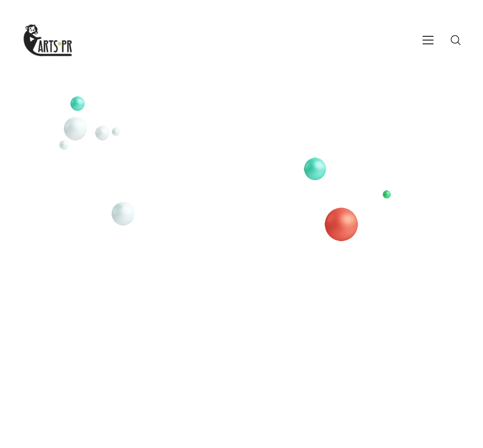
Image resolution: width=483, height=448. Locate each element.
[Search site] (456, 40)
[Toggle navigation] (428, 40)
